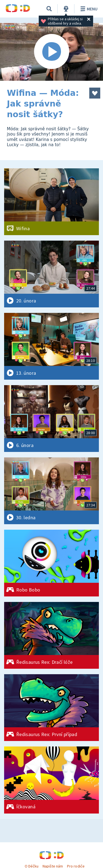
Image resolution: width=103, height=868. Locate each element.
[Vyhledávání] (49, 9)
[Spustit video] (51, 52)
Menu (88, 9)
